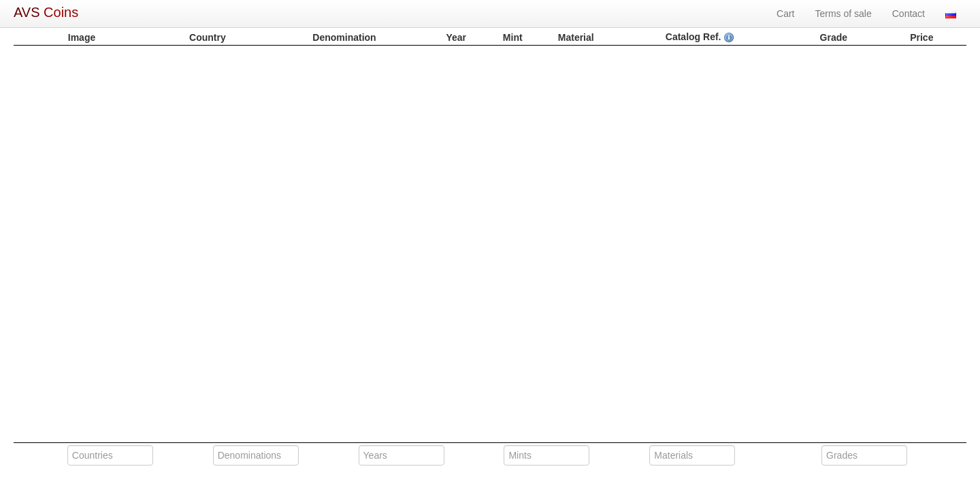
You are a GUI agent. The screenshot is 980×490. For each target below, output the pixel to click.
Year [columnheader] (456, 37)
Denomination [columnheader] (344, 37)
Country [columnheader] (208, 37)
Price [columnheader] (921, 37)
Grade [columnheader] (834, 37)
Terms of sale (844, 14)
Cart (785, 14)
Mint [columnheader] (513, 37)
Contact (909, 14)
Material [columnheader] (576, 37)
